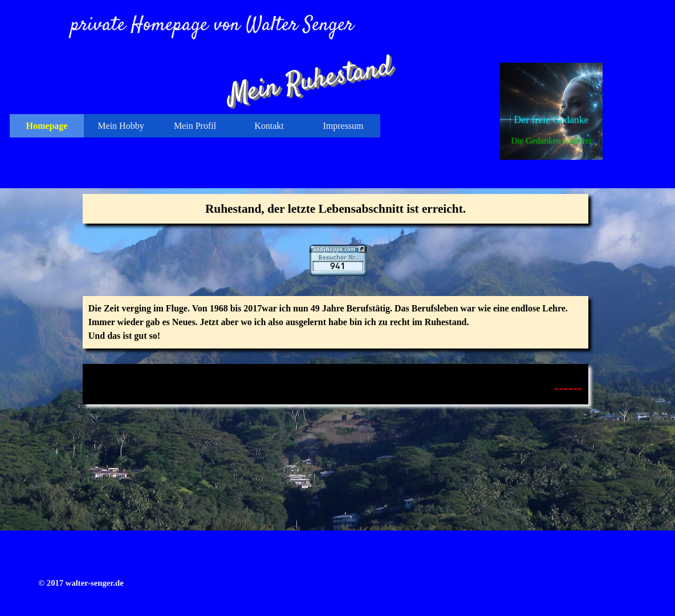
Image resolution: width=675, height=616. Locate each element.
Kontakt (269, 126)
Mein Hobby (121, 126)
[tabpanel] (336, 209)
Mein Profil (195, 126)
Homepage (47, 126)
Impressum (343, 126)
